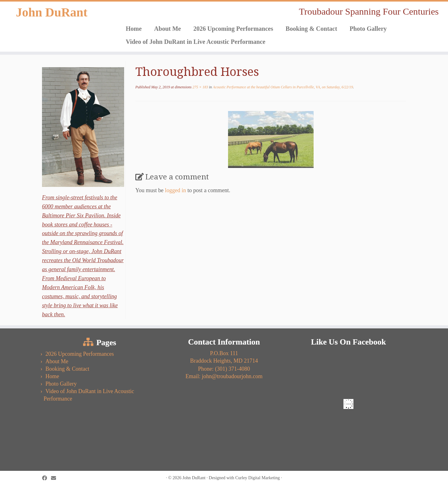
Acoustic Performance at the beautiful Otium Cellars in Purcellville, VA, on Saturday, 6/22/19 (282, 87)
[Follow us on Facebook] (47, 478)
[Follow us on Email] (56, 478)
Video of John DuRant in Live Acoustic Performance (196, 42)
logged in (175, 190)
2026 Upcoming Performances (233, 29)
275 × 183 (200, 87)
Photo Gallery (368, 29)
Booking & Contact (311, 29)
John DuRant (52, 12)
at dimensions (163, 87)
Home (134, 29)
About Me (167, 29)
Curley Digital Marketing (257, 478)
